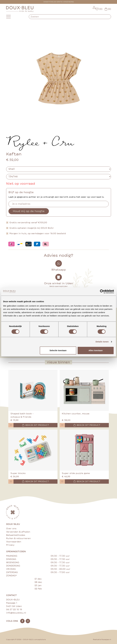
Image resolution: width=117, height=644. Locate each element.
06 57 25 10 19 (14, 610)
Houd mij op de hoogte (29, 211)
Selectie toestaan (58, 350)
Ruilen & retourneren (18, 538)
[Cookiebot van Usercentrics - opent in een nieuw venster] (102, 291)
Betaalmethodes (16, 535)
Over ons (11, 529)
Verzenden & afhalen (18, 532)
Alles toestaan (96, 350)
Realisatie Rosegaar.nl (102, 640)
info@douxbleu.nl (16, 613)
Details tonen (102, 342)
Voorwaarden (14, 542)
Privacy (10, 545)
